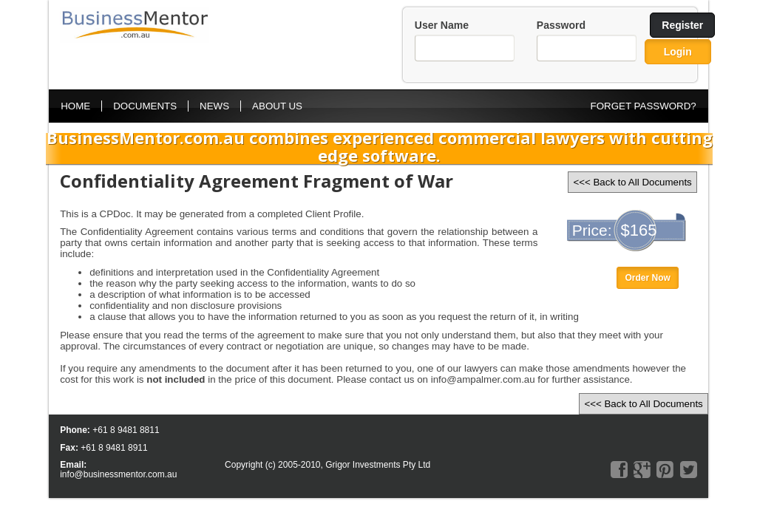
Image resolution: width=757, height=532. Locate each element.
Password (561, 25)
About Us (277, 106)
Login (678, 52)
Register (682, 25)
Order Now (647, 278)
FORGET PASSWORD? (644, 106)
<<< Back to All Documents (632, 182)
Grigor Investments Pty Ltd (378, 465)
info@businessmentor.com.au (118, 474)
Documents (145, 106)
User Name (442, 25)
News (214, 106)
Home (75, 106)
